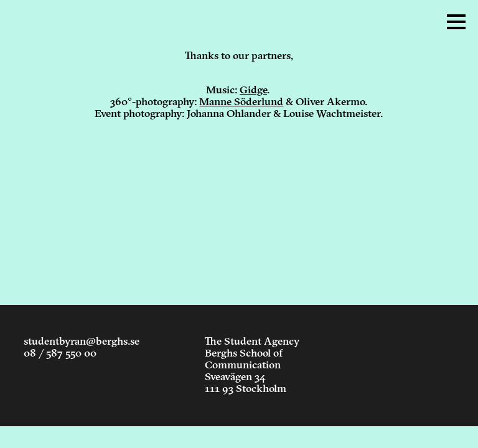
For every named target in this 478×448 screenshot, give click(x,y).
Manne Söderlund (241, 102)
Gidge (253, 91)
